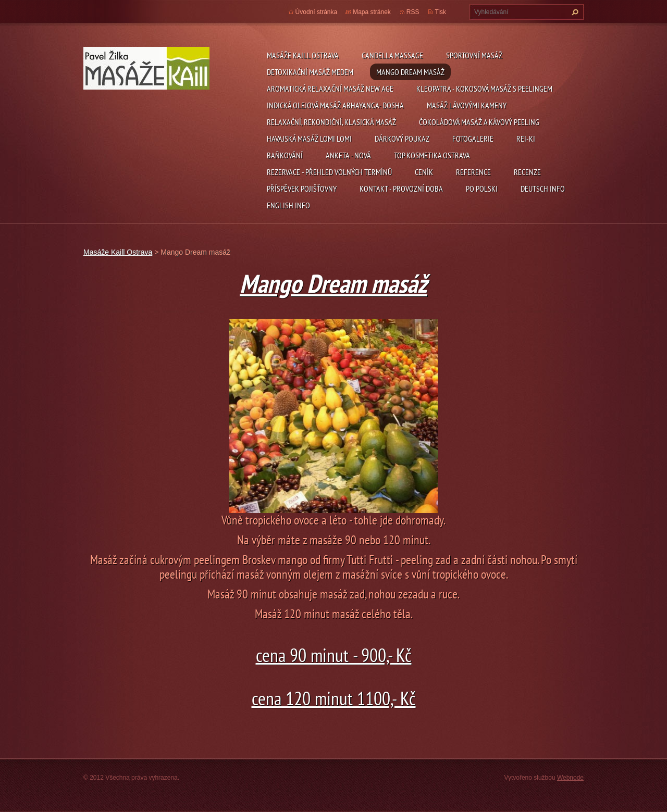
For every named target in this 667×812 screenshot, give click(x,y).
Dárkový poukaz (402, 139)
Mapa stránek (372, 12)
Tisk (440, 12)
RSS (413, 12)
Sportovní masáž (474, 55)
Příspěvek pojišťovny (302, 189)
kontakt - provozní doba (401, 189)
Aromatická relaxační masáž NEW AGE (330, 89)
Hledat (574, 12)
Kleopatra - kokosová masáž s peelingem (484, 89)
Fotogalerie (473, 139)
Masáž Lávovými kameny (467, 105)
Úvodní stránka (317, 12)
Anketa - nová (348, 155)
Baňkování (285, 155)
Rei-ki (526, 139)
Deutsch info (543, 189)
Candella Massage (392, 55)
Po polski (482, 189)
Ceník (424, 172)
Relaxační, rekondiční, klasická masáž (331, 122)
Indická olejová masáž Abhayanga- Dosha (335, 105)
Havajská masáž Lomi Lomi (309, 139)
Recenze (527, 172)
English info (288, 205)
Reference (473, 172)
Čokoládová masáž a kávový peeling (479, 122)
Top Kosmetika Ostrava (432, 155)
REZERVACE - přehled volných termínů (329, 172)
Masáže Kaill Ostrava (303, 55)
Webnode (570, 778)
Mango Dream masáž (410, 72)
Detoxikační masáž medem (310, 72)
